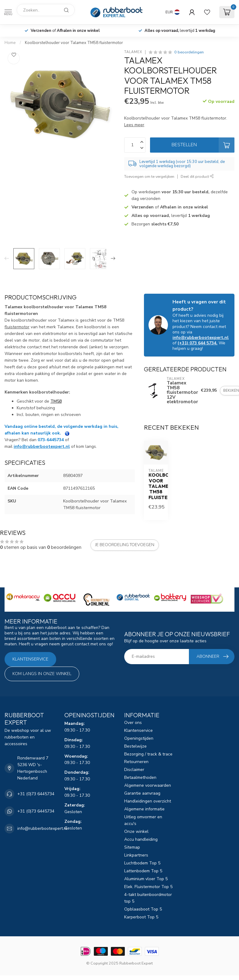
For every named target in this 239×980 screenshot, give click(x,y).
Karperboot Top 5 (141, 917)
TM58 (56, 401)
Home (10, 43)
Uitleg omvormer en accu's (143, 820)
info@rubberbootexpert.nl (201, 338)
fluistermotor (17, 327)
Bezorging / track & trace (148, 754)
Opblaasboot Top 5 (143, 909)
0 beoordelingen (189, 52)
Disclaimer (134, 770)
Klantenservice (30, 659)
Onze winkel (136, 831)
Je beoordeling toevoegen (125, 545)
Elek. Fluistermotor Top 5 (148, 887)
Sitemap (132, 847)
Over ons (133, 723)
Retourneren (136, 762)
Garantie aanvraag (142, 793)
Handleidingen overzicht (148, 801)
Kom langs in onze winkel (42, 674)
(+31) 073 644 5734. (198, 343)
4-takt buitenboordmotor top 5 (148, 898)
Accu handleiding (141, 839)
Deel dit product (197, 176)
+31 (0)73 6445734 (36, 794)
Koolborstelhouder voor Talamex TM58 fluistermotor (74, 43)
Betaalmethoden (140, 777)
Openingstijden (139, 738)
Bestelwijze (135, 746)
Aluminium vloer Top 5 (146, 879)
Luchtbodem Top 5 (142, 863)
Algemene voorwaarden (148, 785)
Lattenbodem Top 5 (143, 871)
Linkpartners (136, 855)
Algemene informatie (144, 809)
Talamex (133, 52)
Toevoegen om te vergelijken (149, 176)
